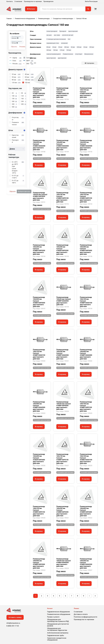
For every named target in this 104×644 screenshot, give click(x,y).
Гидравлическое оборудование (58, 612)
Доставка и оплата (81, 614)
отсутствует (79, 54)
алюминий (64, 43)
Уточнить (22, 47)
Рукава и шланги (53, 617)
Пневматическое (68, 54)
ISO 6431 (49, 35)
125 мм (62, 50)
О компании (18, 1)
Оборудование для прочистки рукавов (58, 625)
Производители (48, 1)
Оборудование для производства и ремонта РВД (58, 620)
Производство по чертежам (33, 1)
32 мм (85, 47)
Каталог (31, 9)
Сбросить (14, 47)
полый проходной (52, 31)
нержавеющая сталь (53, 43)
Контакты (10, 1)
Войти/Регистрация (91, 1)
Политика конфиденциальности (85, 617)
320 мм (79, 47)
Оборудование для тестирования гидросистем (57, 629)
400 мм (67, 47)
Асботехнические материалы (58, 633)
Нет (69, 39)
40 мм (73, 47)
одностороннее (51, 58)
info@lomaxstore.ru (13, 623)
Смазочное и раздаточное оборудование (57, 639)
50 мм (60, 47)
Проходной (63, 31)
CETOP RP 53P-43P (68, 35)
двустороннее (62, 58)
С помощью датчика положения (56, 39)
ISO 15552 (57, 35)
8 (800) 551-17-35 (13, 626)
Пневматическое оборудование (59, 614)
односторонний (73, 31)
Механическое (89, 54)
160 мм (55, 50)
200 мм (49, 50)
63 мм (54, 47)
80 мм (48, 47)
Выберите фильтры (24, 191)
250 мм (92, 47)
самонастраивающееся (54, 54)
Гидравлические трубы (56, 635)
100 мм (69, 50)
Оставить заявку (15, 617)
